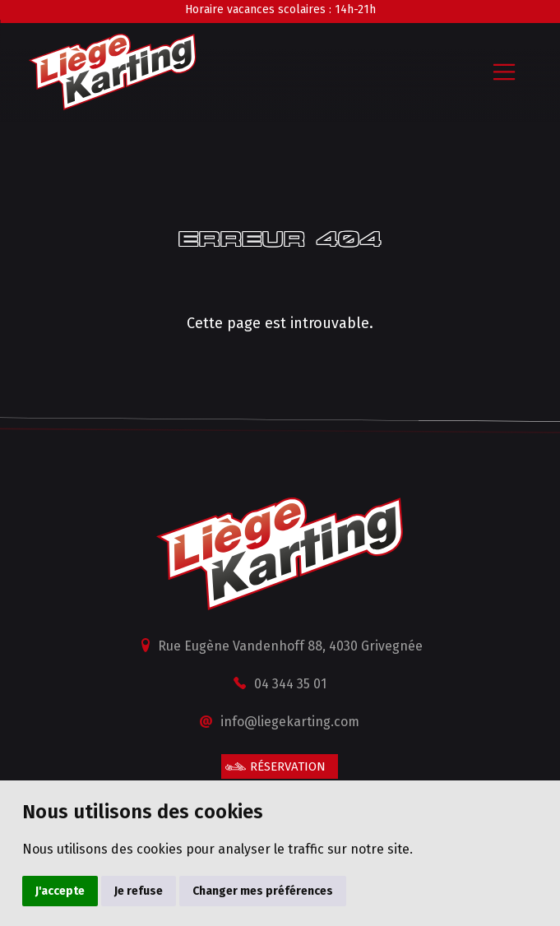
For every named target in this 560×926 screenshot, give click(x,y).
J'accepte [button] (60, 891)
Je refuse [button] (139, 891)
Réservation (288, 766)
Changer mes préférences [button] (263, 891)
